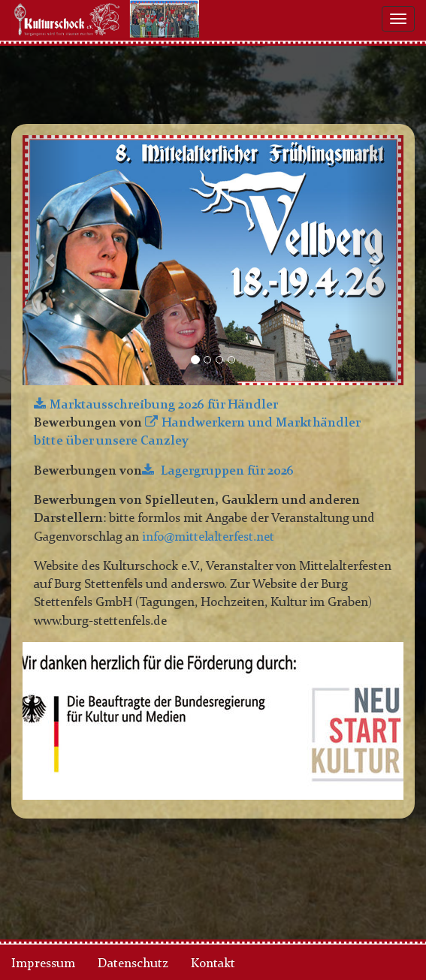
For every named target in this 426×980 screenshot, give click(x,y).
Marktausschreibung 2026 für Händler (164, 405)
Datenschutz (133, 964)
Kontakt (213, 964)
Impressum (43, 964)
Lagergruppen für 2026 (226, 471)
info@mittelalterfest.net (208, 537)
